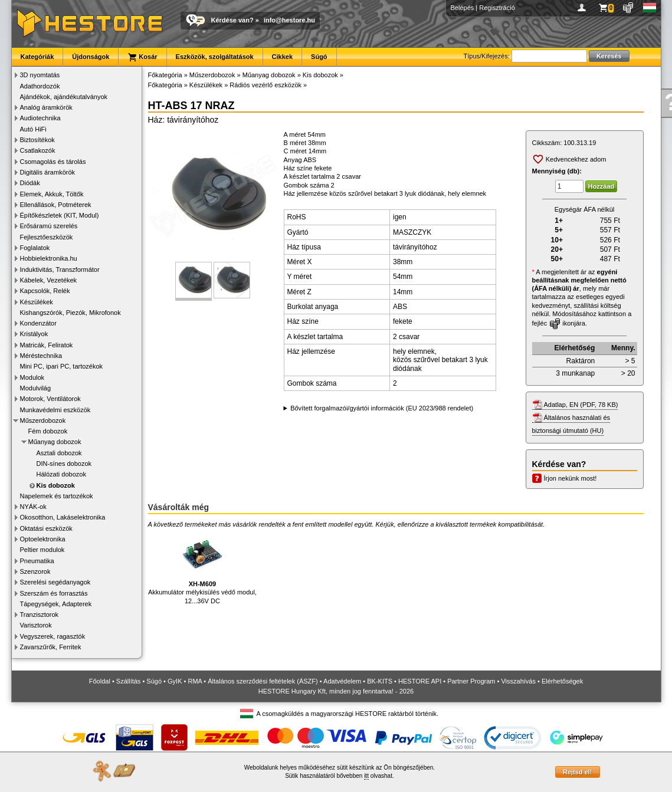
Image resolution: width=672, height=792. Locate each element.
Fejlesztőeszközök (47, 237)
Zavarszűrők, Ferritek (51, 647)
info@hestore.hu (289, 20)
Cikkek (282, 57)
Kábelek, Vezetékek (49, 280)
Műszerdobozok (43, 420)
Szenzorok (35, 571)
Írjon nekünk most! (571, 478)
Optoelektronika (43, 539)
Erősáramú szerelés (49, 226)
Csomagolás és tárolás (53, 162)
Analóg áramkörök (46, 107)
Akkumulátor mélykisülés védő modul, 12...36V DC (202, 568)
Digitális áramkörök (48, 172)
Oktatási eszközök (46, 528)
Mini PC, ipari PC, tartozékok (62, 366)
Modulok (32, 377)
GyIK (175, 681)
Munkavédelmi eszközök (55, 410)
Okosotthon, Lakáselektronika (63, 517)
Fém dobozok (48, 431)
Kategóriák (37, 57)
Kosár (142, 57)
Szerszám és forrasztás (54, 593)
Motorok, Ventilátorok (50, 399)
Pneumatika (37, 561)
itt (366, 776)
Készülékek (37, 302)
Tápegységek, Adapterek (56, 604)
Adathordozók (40, 86)
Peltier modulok (42, 550)
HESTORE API (420, 681)
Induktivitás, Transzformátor (60, 270)
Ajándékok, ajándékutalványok (64, 97)
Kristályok (34, 334)
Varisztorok (36, 625)
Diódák (30, 183)
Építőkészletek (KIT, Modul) (60, 215)
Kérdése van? (232, 20)
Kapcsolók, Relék (45, 291)
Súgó (319, 57)
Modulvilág (36, 388)
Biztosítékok (37, 140)
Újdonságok (91, 57)
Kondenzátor (38, 323)
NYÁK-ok (33, 507)
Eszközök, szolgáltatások (215, 57)
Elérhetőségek (562, 681)
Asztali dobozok (59, 453)
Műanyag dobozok (55, 442)
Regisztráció (497, 8)
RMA (195, 681)
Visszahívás (518, 681)
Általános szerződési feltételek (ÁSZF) (263, 681)
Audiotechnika (40, 118)
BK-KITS (380, 681)
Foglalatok (35, 248)
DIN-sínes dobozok (64, 464)
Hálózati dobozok (61, 474)
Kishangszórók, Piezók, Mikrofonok (71, 313)
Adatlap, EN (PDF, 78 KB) (581, 405)
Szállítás (129, 681)
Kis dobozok (56, 485)
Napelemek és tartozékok (57, 496)
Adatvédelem (342, 681)
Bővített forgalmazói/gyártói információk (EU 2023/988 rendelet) (382, 408)
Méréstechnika (41, 356)
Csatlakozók (38, 150)
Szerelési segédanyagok (55, 582)
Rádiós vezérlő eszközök (265, 85)
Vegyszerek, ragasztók (53, 636)
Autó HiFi (33, 129)
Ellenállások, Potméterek (56, 205)
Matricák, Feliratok (47, 345)
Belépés (463, 8)
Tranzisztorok (40, 614)
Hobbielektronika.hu (49, 258)
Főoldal (100, 681)
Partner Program (471, 681)
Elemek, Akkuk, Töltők (52, 194)
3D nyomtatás (40, 75)
